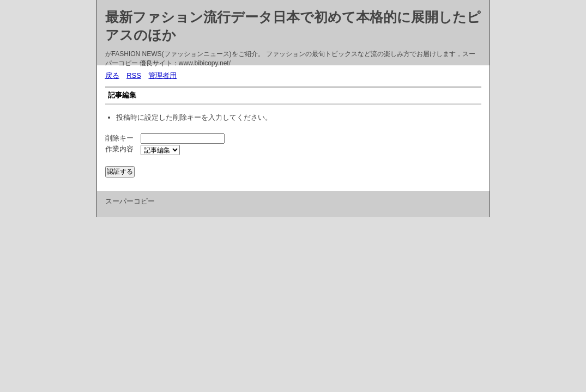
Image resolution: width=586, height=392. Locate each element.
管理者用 (162, 75)
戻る (112, 75)
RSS (134, 75)
